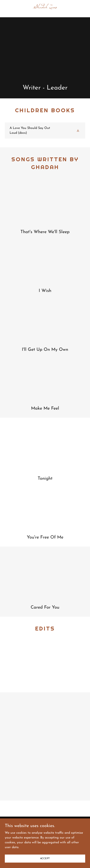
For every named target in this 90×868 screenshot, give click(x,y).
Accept (45, 858)
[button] (78, 130)
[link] (45, 7)
